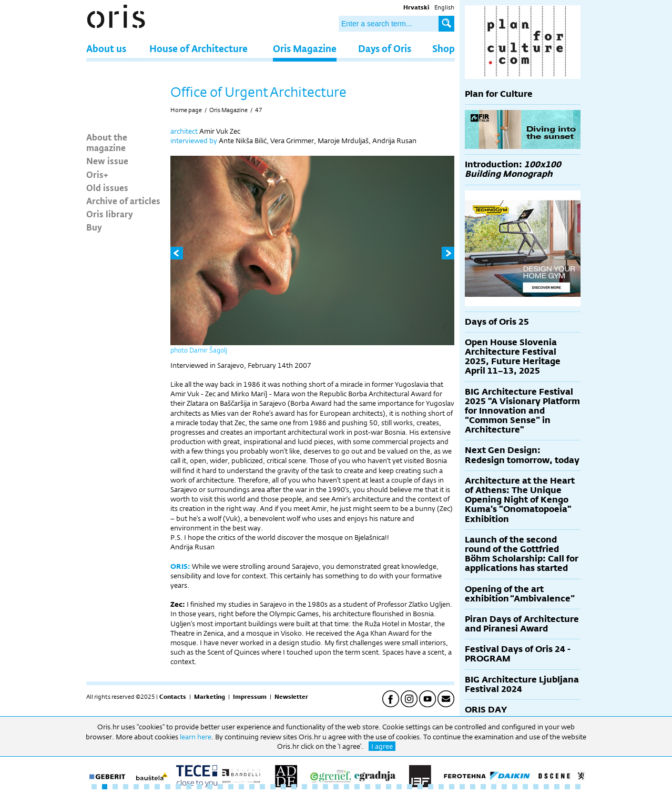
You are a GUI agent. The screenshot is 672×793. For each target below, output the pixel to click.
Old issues (107, 187)
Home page (186, 110)
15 (241, 787)
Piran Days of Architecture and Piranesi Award (522, 624)
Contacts (173, 697)
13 (220, 787)
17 (262, 787)
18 (273, 787)
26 (357, 787)
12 (210, 787)
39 (494, 787)
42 (525, 787)
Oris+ (97, 174)
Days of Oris (385, 48)
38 (483, 787)
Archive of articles (123, 200)
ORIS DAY (486, 710)
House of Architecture (198, 48)
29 (389, 787)
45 (557, 787)
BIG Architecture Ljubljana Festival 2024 (522, 684)
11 (199, 787)
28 (378, 787)
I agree (382, 746)
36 (462, 787)
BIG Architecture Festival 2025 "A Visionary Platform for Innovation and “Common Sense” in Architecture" (522, 411)
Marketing (210, 697)
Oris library (110, 214)
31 (410, 787)
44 (546, 787)
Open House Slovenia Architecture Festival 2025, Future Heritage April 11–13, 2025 (513, 357)
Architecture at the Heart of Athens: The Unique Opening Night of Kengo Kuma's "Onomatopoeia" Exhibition (520, 500)
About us (106, 48)
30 (399, 787)
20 (294, 787)
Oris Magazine (305, 48)
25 (347, 787)
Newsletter (291, 697)
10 (189, 787)
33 (431, 787)
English (444, 7)
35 (452, 787)
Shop (444, 48)
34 (441, 787)
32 (420, 787)
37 (473, 787)
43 (536, 787)
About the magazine (107, 142)
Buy (94, 227)
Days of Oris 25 (497, 322)
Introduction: (513, 169)
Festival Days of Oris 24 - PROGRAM (518, 654)
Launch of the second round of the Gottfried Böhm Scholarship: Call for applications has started (522, 554)
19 (283, 787)
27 (368, 787)
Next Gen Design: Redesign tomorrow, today (522, 455)
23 (325, 787)
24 (336, 787)
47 (259, 110)
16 (252, 787)
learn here (196, 737)
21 (304, 787)
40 (504, 787)
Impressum (250, 697)
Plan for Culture (499, 94)
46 (567, 787)
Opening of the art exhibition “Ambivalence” (520, 594)
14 (231, 787)
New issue (107, 160)
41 (515, 787)
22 (315, 787)
